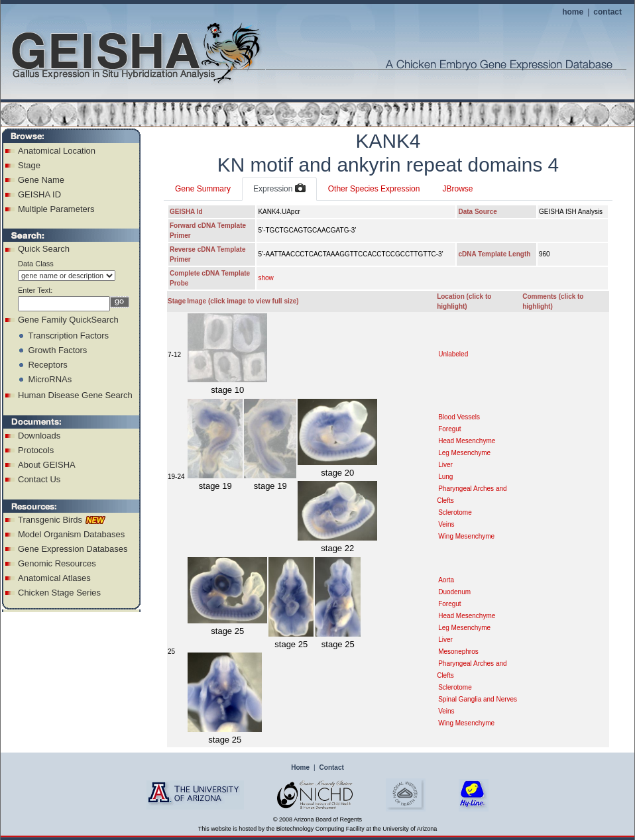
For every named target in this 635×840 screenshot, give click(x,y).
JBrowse (457, 189)
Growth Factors (57, 350)
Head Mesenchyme (467, 441)
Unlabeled (453, 354)
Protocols (36, 450)
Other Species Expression (374, 189)
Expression (279, 189)
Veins (446, 524)
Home (300, 767)
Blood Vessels (459, 417)
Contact (332, 767)
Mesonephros (458, 652)
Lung (445, 477)
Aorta (446, 580)
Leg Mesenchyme (464, 453)
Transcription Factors (68, 336)
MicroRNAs (50, 379)
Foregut (449, 429)
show (265, 278)
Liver (445, 465)
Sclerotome (455, 512)
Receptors (47, 365)
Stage (29, 165)
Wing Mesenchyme (466, 536)
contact (607, 12)
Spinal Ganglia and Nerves (478, 699)
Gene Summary (203, 189)
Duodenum (454, 592)
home (573, 12)
